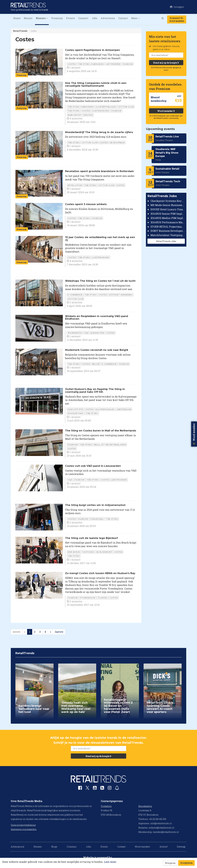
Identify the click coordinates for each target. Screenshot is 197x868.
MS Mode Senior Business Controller (168, 205)
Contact (123, 18)
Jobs (94, 18)
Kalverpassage (105, 409)
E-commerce (75, 295)
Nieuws (38, 847)
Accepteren (186, 863)
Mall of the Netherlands (110, 445)
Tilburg (102, 598)
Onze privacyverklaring (23, 825)
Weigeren (170, 863)
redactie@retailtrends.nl (161, 828)
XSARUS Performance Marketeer (168, 222)
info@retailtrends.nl (161, 823)
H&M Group (74, 115)
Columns (72, 847)
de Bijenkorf (104, 552)
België (96, 364)
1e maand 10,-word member (177, 19)
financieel (97, 519)
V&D (86, 333)
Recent (28, 18)
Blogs (54, 847)
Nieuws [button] (42, 18)
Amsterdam (124, 409)
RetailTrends (20, 31)
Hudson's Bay (76, 413)
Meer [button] (136, 18)
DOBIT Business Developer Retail (168, 231)
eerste (17, 632)
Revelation (75, 185)
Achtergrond (101, 111)
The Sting (74, 111)
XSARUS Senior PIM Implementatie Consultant (168, 214)
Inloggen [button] (177, 7)
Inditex (88, 115)
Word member (166, 111)
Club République (106, 107)
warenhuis (75, 333)
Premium (57, 18)
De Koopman (117, 142)
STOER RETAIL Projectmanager (168, 227)
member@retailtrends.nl (166, 832)
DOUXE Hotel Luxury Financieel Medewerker (168, 209)
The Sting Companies (91, 64)
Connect (83, 18)
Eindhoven (97, 333)
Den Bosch (74, 552)
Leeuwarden (119, 480)
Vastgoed (88, 552)
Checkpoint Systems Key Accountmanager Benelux (168, 201)
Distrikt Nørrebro (121, 295)
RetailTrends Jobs (166, 241)
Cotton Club (126, 107)
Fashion (128, 64)
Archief (164, 847)
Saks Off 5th (75, 409)
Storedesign (88, 598)
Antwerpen (113, 64)
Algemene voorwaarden (24, 829)
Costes (72, 64)
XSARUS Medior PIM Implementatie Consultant (168, 218)
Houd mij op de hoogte (166, 63)
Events (70, 18)
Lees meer (110, 862)
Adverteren (108, 18)
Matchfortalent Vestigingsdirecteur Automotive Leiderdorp (168, 235)
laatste (59, 632)
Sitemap (181, 847)
